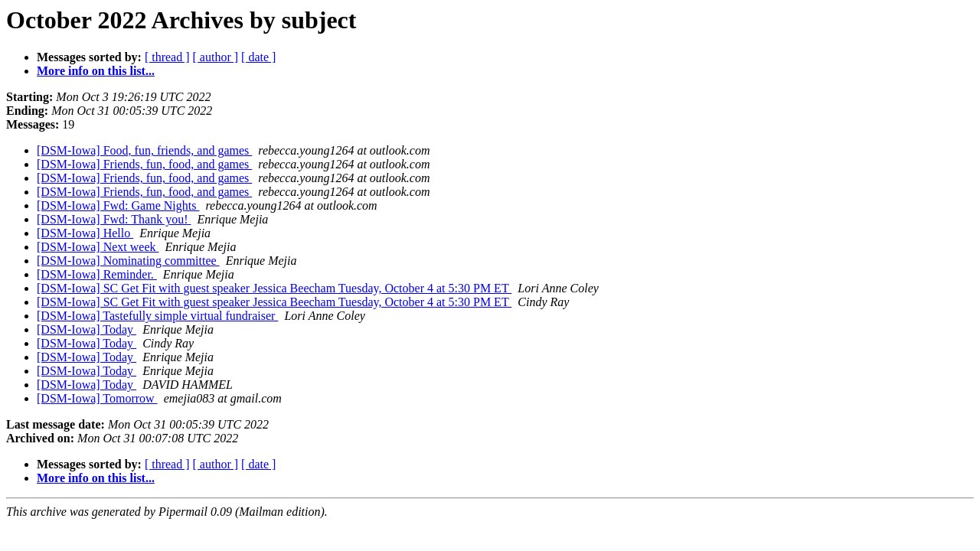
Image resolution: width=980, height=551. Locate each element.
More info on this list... (96, 71)
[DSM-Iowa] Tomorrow (97, 398)
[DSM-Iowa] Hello (85, 233)
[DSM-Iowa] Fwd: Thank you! (114, 219)
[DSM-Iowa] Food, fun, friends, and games (144, 150)
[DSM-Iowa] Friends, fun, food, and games (144, 164)
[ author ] (216, 57)
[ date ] (258, 57)
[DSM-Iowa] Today (87, 329)
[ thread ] (167, 57)
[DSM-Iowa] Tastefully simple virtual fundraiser (157, 316)
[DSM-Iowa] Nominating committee (128, 261)
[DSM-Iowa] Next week (98, 247)
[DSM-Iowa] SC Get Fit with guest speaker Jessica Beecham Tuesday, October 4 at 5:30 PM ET (274, 288)
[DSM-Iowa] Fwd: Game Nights (118, 205)
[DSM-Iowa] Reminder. (97, 274)
